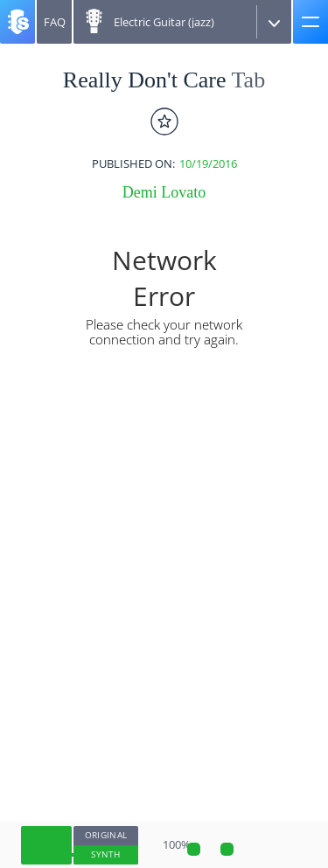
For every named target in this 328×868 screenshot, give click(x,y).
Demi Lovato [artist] (164, 192)
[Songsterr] (17, 22)
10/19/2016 (208, 164)
